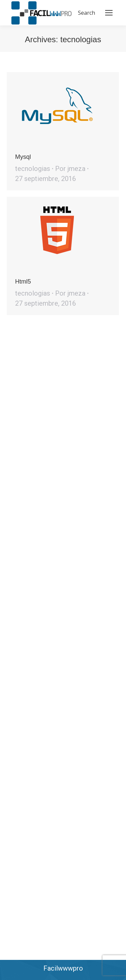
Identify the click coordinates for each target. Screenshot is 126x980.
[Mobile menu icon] (109, 13)
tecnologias (33, 169)
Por (70, 169)
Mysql (23, 157)
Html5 (23, 282)
